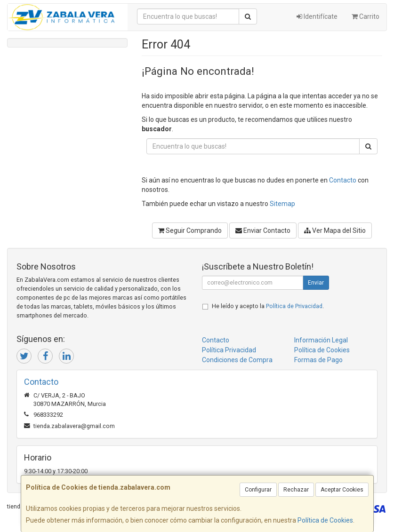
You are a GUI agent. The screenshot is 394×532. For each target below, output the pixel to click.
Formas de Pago (318, 360)
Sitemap (282, 204)
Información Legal (321, 340)
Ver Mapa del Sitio (335, 230)
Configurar (258, 490)
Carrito (366, 16)
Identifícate (317, 16)
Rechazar (296, 490)
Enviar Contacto (263, 230)
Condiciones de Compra (237, 360)
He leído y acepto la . (268, 306)
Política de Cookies (325, 520)
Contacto (343, 180)
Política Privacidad (229, 350)
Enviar (316, 283)
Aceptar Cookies (342, 490)
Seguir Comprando (190, 230)
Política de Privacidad (294, 306)
